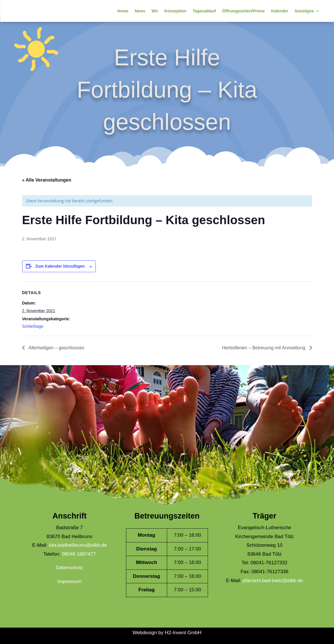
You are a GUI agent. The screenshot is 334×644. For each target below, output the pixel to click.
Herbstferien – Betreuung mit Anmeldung (264, 348)
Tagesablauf (204, 11)
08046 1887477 (79, 554)
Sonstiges (304, 11)
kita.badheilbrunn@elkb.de (78, 545)
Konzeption (175, 11)
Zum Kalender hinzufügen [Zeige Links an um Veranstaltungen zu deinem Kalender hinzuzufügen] (60, 266)
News (140, 11)
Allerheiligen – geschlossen (56, 348)
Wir (155, 11)
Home (123, 11)
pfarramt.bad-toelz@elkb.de (273, 581)
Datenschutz (69, 568)
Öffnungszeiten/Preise (243, 11)
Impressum (70, 581)
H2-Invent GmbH (183, 633)
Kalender (280, 11)
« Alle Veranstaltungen (47, 180)
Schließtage (33, 326)
